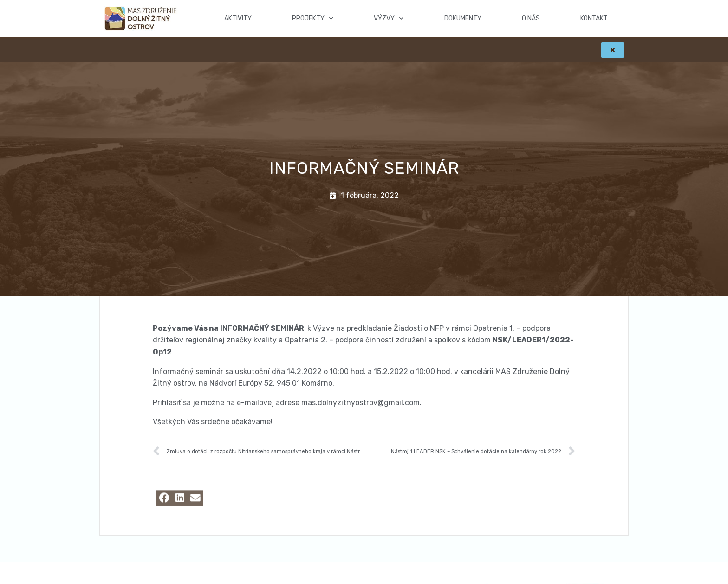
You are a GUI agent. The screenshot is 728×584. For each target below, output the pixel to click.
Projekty (313, 19)
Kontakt (594, 18)
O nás (531, 18)
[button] (164, 506)
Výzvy (389, 19)
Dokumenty (463, 18)
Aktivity (238, 18)
